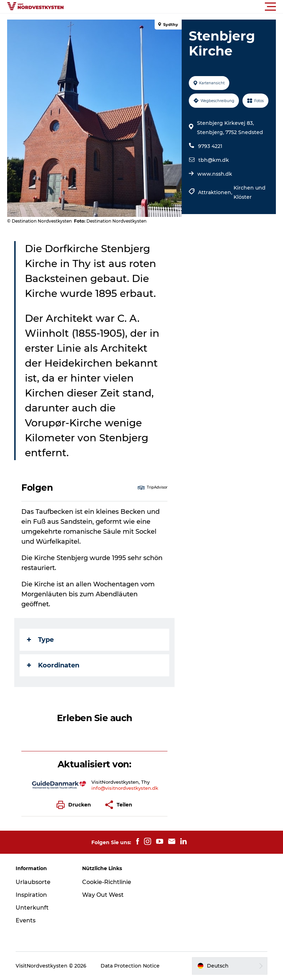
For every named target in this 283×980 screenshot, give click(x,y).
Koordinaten (53, 665)
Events (26, 920)
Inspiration (31, 895)
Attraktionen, (216, 192)
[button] (173, 7)
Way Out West (103, 895)
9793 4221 (210, 146)
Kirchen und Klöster (250, 192)
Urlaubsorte (33, 882)
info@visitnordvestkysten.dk (125, 788)
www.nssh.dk (215, 174)
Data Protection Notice (130, 966)
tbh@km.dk (214, 160)
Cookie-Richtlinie (107, 882)
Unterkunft (32, 908)
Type (40, 640)
